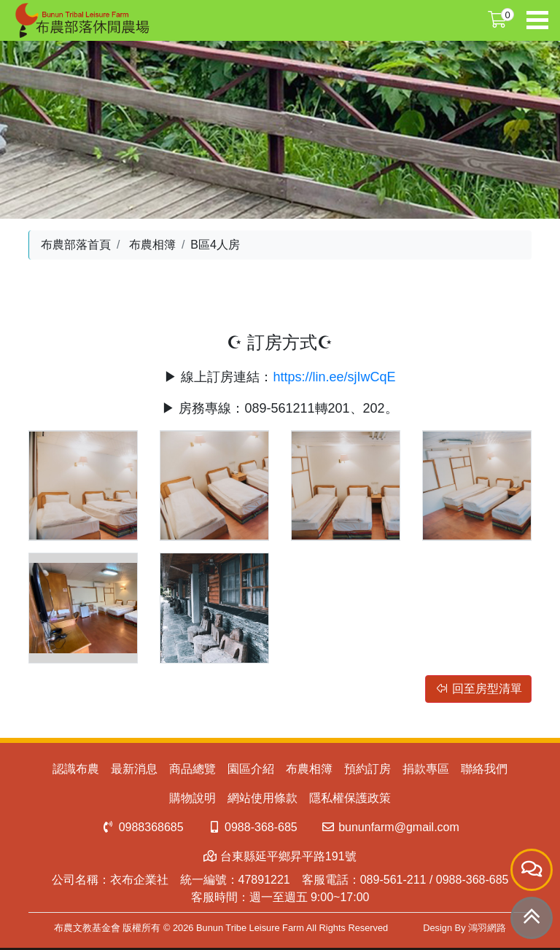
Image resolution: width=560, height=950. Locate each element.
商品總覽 (192, 769)
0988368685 (142, 827)
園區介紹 (251, 769)
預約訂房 (367, 769)
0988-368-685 (252, 827)
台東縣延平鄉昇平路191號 (280, 856)
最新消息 (134, 769)
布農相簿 (152, 245)
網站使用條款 (262, 798)
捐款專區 (426, 769)
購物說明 (192, 798)
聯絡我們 (484, 769)
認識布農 (76, 769)
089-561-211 (393, 880)
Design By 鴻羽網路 (464, 928)
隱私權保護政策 (350, 798)
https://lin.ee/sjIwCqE (334, 377)
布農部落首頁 (76, 245)
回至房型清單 (478, 689)
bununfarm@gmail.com (390, 827)
